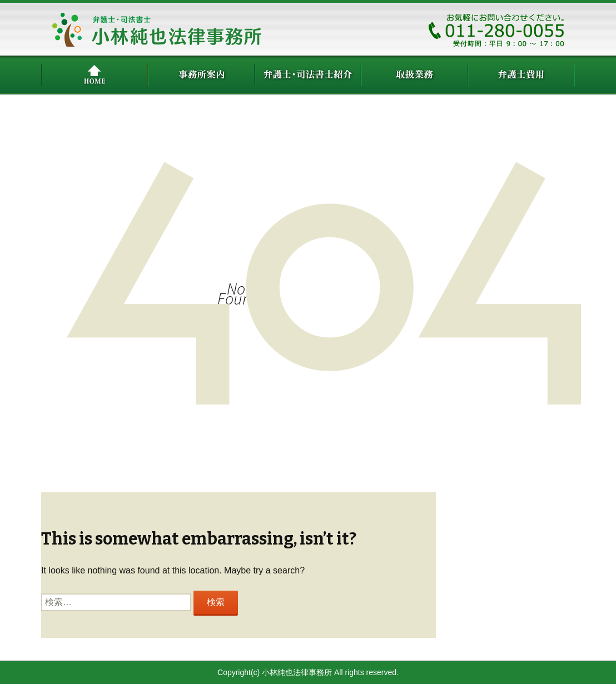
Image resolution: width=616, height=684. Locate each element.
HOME (95, 75)
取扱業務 (415, 75)
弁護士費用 (521, 75)
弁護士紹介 (308, 75)
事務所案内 (201, 75)
